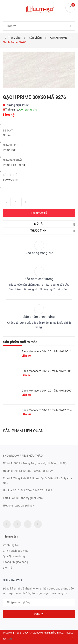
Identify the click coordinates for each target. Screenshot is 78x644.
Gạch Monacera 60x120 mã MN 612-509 (47, 371)
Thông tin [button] (10, 536)
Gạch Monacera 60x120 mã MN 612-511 (47, 351)
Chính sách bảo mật (15, 551)
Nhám (7, 135)
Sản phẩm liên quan (23, 431)
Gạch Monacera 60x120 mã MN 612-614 (47, 410)
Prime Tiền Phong (14, 165)
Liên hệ (7, 568)
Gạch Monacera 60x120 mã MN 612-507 (47, 391)
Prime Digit (10, 150)
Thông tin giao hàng (15, 562)
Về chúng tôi (11, 545)
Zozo (10, 639)
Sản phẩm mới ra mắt (20, 342)
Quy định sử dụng (14, 556)
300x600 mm (11, 180)
